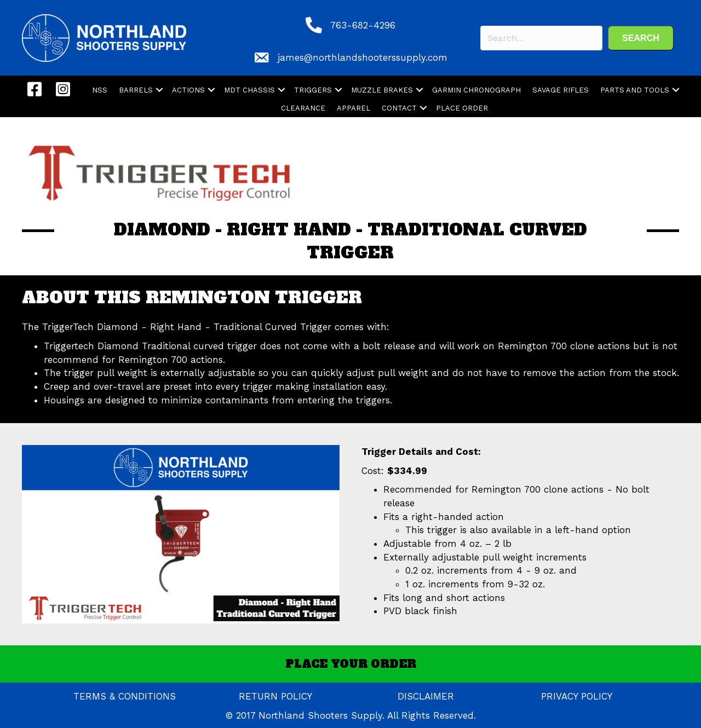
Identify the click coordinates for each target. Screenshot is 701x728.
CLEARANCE (303, 108)
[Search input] (541, 38)
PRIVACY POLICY (577, 696)
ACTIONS (188, 90)
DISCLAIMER (426, 696)
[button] (641, 38)
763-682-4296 (363, 25)
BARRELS (136, 90)
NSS (100, 90)
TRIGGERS (313, 90)
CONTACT (399, 108)
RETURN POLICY (275, 696)
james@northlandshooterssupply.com (363, 57)
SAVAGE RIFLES (561, 90)
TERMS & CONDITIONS (125, 696)
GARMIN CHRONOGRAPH (476, 90)
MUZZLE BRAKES (382, 90)
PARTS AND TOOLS (635, 90)
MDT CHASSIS (249, 90)
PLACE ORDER (462, 108)
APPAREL (354, 108)
